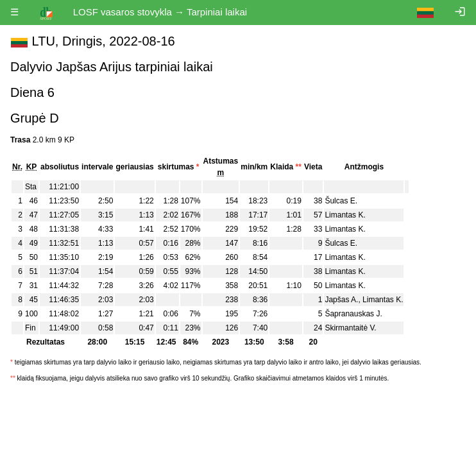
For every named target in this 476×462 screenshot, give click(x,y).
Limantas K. (345, 215)
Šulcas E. (341, 201)
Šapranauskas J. (353, 314)
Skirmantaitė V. (350, 328)
